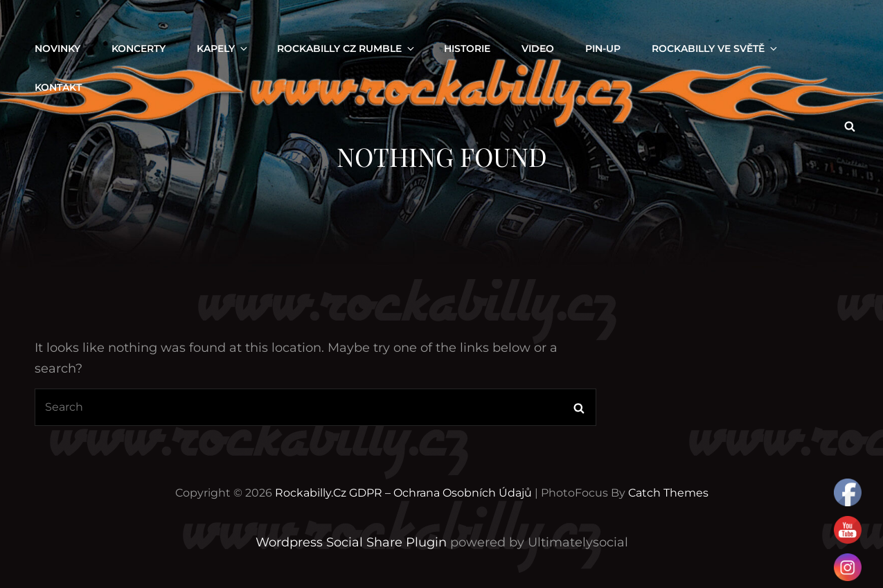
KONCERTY (139, 48)
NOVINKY (57, 48)
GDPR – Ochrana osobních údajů (440, 493)
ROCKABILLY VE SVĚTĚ (715, 48)
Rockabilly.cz (311, 493)
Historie (467, 48)
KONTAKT (58, 87)
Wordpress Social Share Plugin (353, 542)
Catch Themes (668, 493)
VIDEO (538, 48)
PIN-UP (603, 48)
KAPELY (223, 48)
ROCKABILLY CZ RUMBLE (347, 48)
